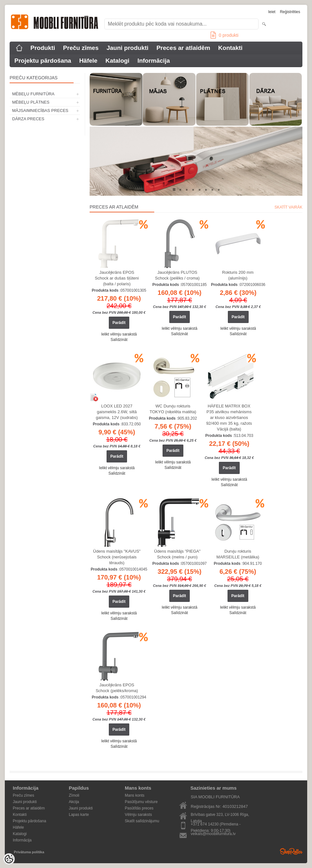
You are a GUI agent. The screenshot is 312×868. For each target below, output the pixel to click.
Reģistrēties (290, 12)
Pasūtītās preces (139, 808)
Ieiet (272, 12)
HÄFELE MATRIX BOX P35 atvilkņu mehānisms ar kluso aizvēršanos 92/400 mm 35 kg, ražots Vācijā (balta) (229, 418)
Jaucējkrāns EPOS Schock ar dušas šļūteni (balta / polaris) (117, 278)
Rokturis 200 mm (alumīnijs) (238, 275)
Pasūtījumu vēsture (141, 802)
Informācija (153, 61)
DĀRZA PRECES (28, 119)
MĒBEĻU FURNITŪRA (33, 94)
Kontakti (230, 48)
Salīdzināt (119, 340)
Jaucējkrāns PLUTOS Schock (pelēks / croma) (177, 275)
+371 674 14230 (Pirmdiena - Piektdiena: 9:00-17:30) (216, 825)
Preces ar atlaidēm (183, 48)
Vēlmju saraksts (138, 815)
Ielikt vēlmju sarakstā (119, 334)
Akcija (74, 802)
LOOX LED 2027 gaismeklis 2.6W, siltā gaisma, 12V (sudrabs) (117, 412)
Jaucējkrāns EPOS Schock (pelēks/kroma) (117, 688)
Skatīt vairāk (288, 207)
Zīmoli (74, 795)
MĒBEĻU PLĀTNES (31, 102)
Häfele (88, 61)
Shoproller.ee (291, 851)
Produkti (43, 48)
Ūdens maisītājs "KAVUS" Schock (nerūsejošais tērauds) (117, 557)
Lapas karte (79, 815)
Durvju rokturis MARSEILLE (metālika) (238, 554)
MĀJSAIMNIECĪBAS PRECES (40, 110)
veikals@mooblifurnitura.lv (213, 834)
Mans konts (135, 795)
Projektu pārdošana (43, 61)
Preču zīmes (81, 48)
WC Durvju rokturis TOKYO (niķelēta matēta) (173, 409)
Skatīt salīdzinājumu (142, 821)
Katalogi (117, 61)
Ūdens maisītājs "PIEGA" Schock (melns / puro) (177, 554)
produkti (224, 35)
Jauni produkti (128, 48)
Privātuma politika (29, 852)
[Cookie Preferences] (9, 859)
